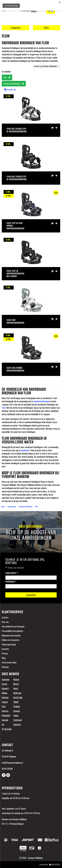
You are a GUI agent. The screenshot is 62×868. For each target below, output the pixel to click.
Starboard (18, 720)
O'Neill (16, 702)
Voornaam (11, 582)
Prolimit (17, 706)
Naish (16, 688)
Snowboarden (12, 506)
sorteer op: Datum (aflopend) (47, 66)
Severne (17, 711)
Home (3, 506)
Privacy (5, 653)
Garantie (5, 649)
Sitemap (5, 667)
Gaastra (5, 711)
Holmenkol (6, 715)
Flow (4, 408)
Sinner (16, 715)
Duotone (5, 697)
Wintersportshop (9, 644)
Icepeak (5, 720)
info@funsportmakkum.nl (12, 763)
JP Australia (7, 729)
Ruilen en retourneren (11, 640)
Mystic (16, 684)
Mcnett (16, 679)
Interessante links (9, 662)
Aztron (4, 684)
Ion (3, 724)
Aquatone (6, 679)
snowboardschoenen (42, 401)
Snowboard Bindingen (26, 506)
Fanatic (5, 702)
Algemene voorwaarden (11, 635)
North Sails (18, 697)
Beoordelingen (17, 824)
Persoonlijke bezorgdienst (12, 631)
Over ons (5, 622)
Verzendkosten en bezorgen (13, 626)
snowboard (25, 450)
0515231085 (7, 769)
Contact (5, 617)
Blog (4, 658)
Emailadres (12, 573)
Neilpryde (17, 693)
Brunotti (5, 688)
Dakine (5, 693)
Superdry (17, 724)
